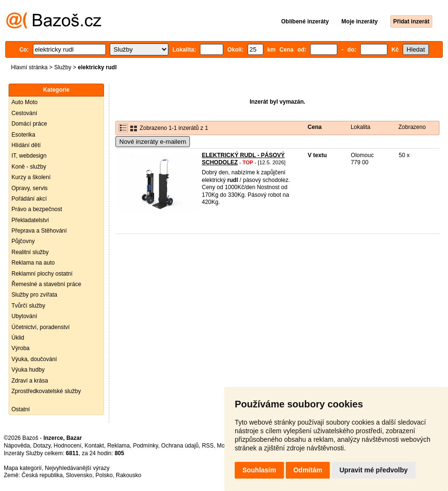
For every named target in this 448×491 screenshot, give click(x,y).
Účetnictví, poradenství (41, 327)
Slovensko (79, 475)
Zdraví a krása (30, 381)
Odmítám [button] (308, 470)
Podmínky (146, 446)
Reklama (119, 446)
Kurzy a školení (31, 177)
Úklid (18, 338)
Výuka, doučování (34, 359)
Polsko (104, 475)
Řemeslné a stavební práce (46, 284)
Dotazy (42, 446)
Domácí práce (29, 124)
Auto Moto (25, 102)
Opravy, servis (30, 188)
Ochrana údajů (180, 446)
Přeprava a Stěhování (39, 231)
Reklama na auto (33, 263)
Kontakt (94, 446)
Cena (315, 127)
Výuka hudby (28, 370)
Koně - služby (29, 167)
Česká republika (42, 475)
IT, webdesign (29, 156)
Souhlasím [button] (259, 470)
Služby (63, 67)
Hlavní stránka (29, 67)
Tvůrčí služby (28, 306)
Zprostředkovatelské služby (46, 391)
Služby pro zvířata (34, 295)
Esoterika (23, 135)
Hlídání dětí (26, 145)
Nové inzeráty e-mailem (153, 142)
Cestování (24, 113)
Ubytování (24, 316)
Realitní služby (30, 252)
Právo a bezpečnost (37, 209)
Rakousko (129, 475)
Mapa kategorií (23, 468)
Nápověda (17, 446)
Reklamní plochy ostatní (42, 274)
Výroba (21, 348)
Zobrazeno (412, 127)
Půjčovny (23, 241)
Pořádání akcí (29, 199)
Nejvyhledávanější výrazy (77, 468)
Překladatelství (30, 220)
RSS (208, 446)
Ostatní (21, 409)
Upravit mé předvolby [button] (373, 470)
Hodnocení (68, 446)
